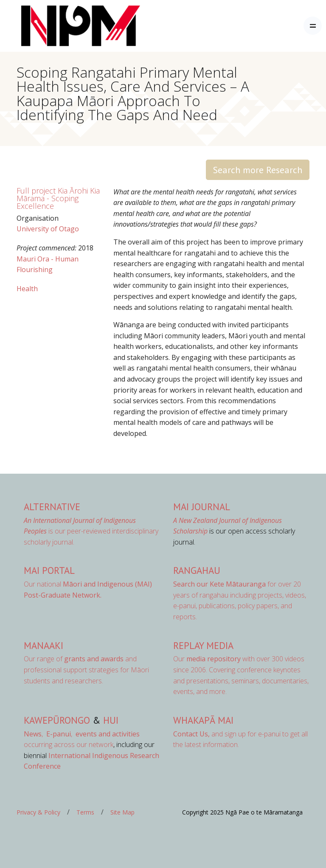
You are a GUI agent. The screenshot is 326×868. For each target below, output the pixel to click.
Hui (111, 720)
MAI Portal (49, 570)
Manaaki (44, 645)
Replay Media (203, 645)
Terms (85, 812)
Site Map (122, 812)
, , (49, 734)
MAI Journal (202, 507)
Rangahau (197, 570)
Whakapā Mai (203, 720)
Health (27, 289)
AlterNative (52, 507)
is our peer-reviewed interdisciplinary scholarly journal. (91, 531)
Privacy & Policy (38, 812)
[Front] (59, 26)
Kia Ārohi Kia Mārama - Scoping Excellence (58, 198)
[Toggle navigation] (313, 26)
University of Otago (48, 229)
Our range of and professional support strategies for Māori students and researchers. (86, 670)
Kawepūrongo (57, 720)
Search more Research (258, 170)
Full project (36, 191)
